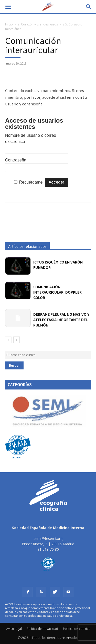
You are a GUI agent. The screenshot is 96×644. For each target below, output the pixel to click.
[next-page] (17, 340)
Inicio (9, 24)
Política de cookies (77, 629)
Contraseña (16, 160)
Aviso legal (14, 629)
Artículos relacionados (27, 246)
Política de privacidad (42, 629)
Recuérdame (31, 182)
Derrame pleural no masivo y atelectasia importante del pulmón (61, 320)
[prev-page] (8, 340)
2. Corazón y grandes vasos (38, 24)
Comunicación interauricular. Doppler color (57, 292)
